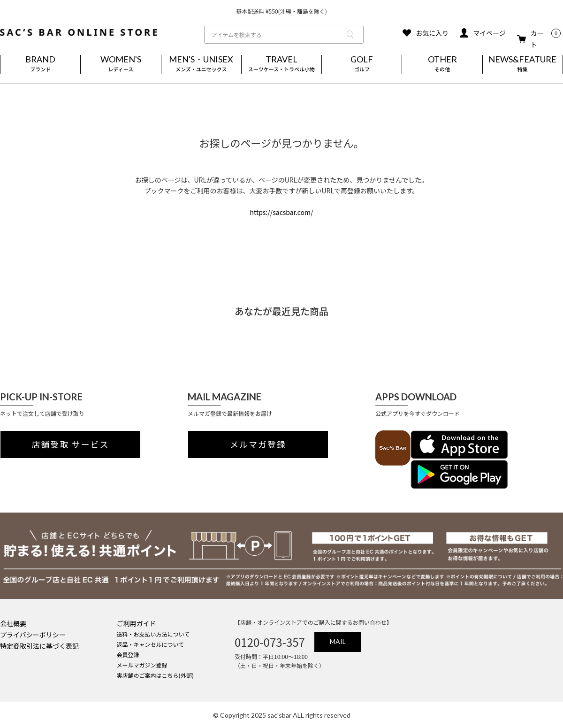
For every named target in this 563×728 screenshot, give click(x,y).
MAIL (338, 641)
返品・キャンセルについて (151, 644)
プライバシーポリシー (33, 635)
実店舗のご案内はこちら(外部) (155, 675)
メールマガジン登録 (142, 665)
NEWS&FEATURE (523, 64)
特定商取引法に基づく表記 (39, 646)
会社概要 (13, 623)
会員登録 (128, 655)
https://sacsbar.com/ (281, 212)
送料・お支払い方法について (153, 634)
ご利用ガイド (137, 623)
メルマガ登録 (258, 444)
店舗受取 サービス (71, 444)
